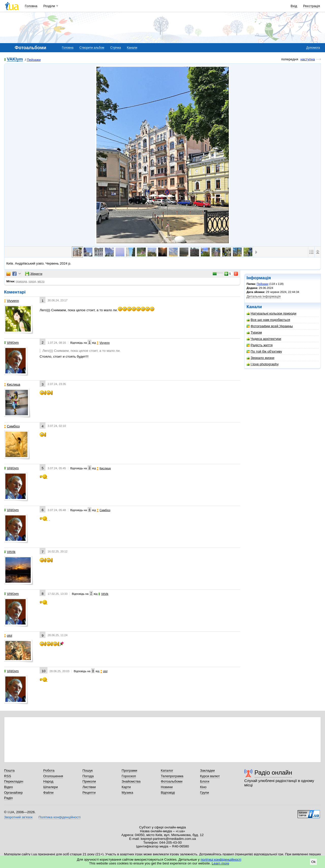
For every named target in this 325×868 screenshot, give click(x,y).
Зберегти (34, 274)
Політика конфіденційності (60, 817)
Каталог (167, 770)
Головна (31, 6)
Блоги (205, 781)
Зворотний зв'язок (18, 817)
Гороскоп (129, 776)
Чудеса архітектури (264, 339)
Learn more (221, 863)
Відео (9, 787)
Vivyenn (12, 301)
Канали (132, 48)
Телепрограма (172, 776)
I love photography (263, 364)
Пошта (9, 770)
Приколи (89, 781)
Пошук (88, 770)
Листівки (89, 787)
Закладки (207, 770)
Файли (48, 793)
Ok (313, 862)
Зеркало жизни (261, 358)
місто (41, 281)
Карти (126, 787)
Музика (127, 793)
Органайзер (13, 793)
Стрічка (116, 48)
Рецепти (89, 793)
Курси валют (210, 776)
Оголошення (53, 776)
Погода (88, 776)
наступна (308, 59)
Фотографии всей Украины (270, 326)
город (32, 281)
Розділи (49, 6)
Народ (48, 781)
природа (22, 281)
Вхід (294, 6)
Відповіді (168, 793)
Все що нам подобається (268, 320)
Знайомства (131, 781)
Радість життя (260, 345)
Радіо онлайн (273, 772)
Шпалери (50, 787)
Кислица (12, 384)
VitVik (10, 552)
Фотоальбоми (172, 781)
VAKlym (15, 59)
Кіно (203, 787)
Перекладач (14, 781)
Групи (205, 793)
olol (8, 636)
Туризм (254, 332)
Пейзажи (34, 60)
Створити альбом (92, 48)
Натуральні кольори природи (271, 313)
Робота (49, 770)
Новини (167, 787)
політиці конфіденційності (221, 860)
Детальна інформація (264, 296)
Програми (129, 770)
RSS (8, 776)
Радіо (8, 798)
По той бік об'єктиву (264, 351)
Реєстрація (312, 6)
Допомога (313, 48)
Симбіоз (12, 426)
